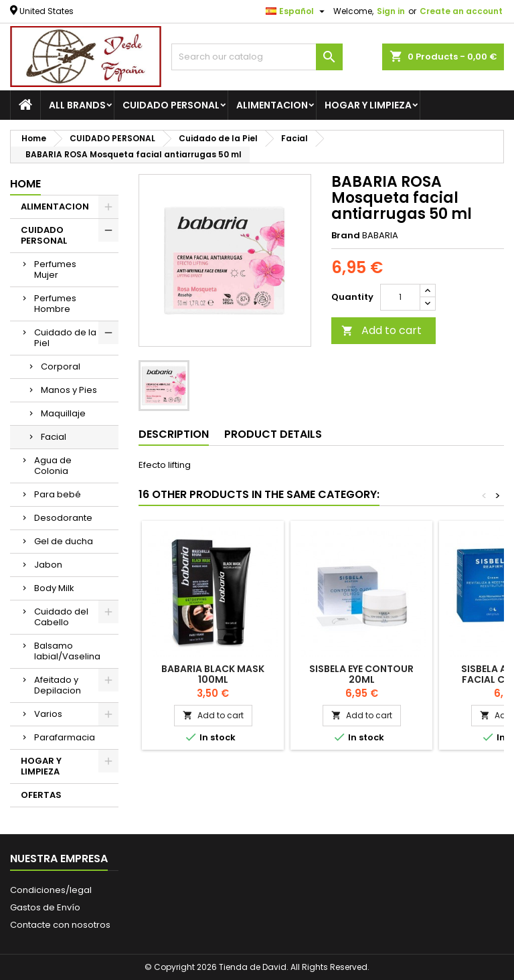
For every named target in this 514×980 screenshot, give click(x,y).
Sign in (391, 11)
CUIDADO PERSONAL (171, 105)
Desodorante (63, 518)
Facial (54, 437)
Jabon (48, 565)
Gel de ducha (64, 541)
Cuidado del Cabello (61, 617)
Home (25, 184)
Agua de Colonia (53, 466)
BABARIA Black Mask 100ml (213, 674)
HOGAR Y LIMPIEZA (368, 105)
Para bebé (58, 494)
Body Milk (54, 588)
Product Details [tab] (273, 434)
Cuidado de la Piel (65, 338)
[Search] (257, 57)
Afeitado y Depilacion (58, 685)
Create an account (461, 11)
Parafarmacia (65, 737)
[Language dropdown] (297, 11)
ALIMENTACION (272, 105)
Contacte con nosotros (60, 925)
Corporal (61, 366)
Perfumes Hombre (55, 304)
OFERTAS (41, 795)
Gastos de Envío (45, 907)
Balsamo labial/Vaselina (67, 651)
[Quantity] (400, 297)
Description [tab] (174, 434)
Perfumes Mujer (55, 269)
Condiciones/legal (51, 890)
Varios (48, 714)
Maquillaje (63, 413)
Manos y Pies (69, 390)
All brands (77, 105)
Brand (346, 236)
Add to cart (381, 330)
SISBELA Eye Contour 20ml (361, 674)
